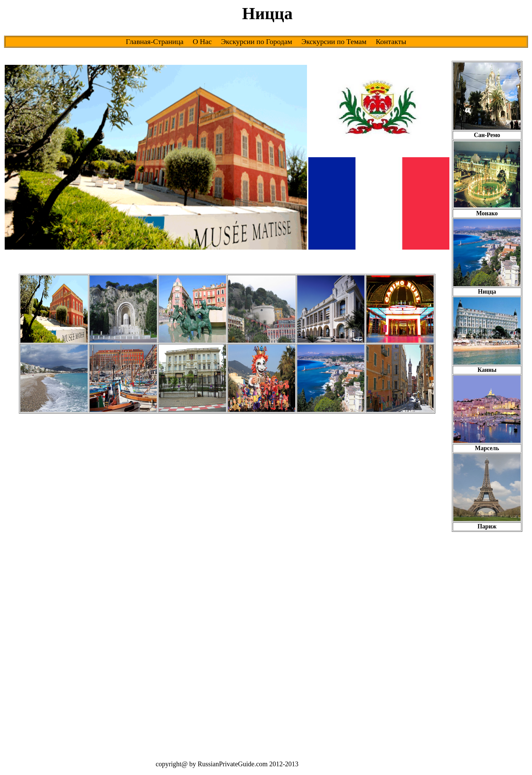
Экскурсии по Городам (257, 41)
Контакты (391, 41)
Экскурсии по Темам (334, 41)
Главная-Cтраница (155, 41)
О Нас (202, 41)
